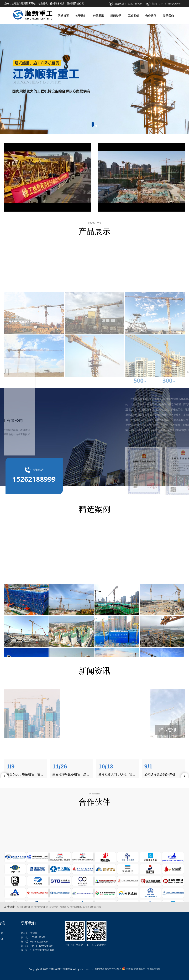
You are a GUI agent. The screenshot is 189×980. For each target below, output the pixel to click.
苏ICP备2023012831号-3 (108, 969)
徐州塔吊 (64, 907)
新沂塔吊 (54, 907)
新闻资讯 (116, 16)
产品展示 (98, 16)
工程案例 (133, 16)
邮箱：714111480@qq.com (167, 4)
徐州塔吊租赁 (41, 907)
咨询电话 (34, 477)
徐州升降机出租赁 (92, 907)
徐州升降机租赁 (25, 907)
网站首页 (63, 16)
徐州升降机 (76, 907)
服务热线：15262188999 (128, 4)
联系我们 (168, 16)
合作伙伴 (151, 16)
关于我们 (81, 16)
